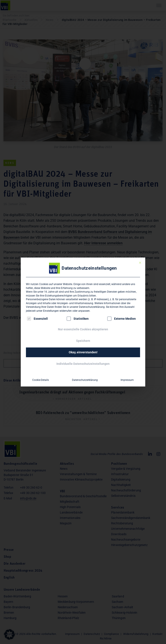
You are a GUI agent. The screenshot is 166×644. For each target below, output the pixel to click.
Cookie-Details (41, 380)
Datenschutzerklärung (92, 307)
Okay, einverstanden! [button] (83, 352)
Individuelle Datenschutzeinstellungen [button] (83, 364)
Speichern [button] (83, 341)
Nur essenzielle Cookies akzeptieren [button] (83, 329)
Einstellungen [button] (51, 311)
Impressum (127, 380)
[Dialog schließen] (140, 263)
